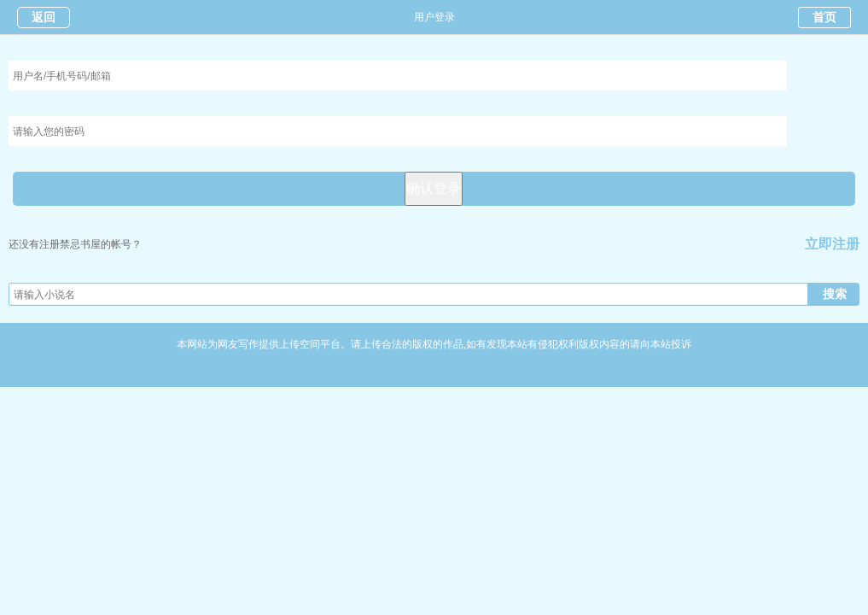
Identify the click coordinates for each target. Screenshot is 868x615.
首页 (824, 18)
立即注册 (832, 244)
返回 (44, 18)
